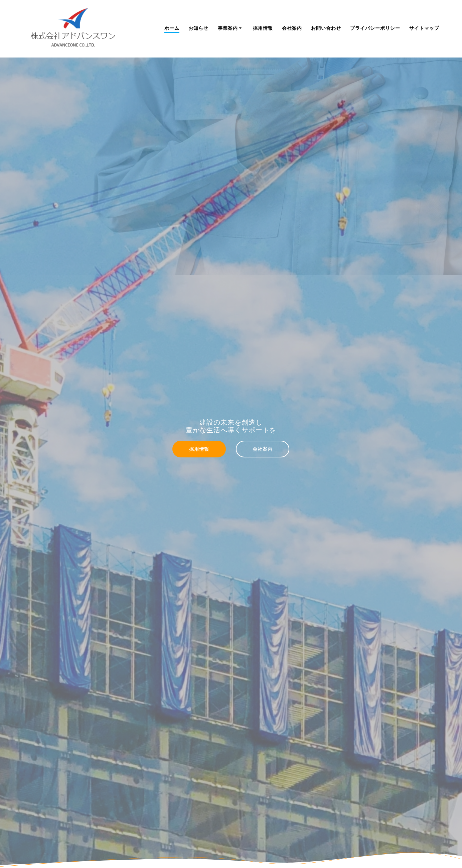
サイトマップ (424, 28)
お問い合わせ (326, 28)
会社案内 (292, 28)
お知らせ (198, 28)
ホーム (172, 28)
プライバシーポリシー (375, 28)
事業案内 (228, 28)
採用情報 (263, 28)
